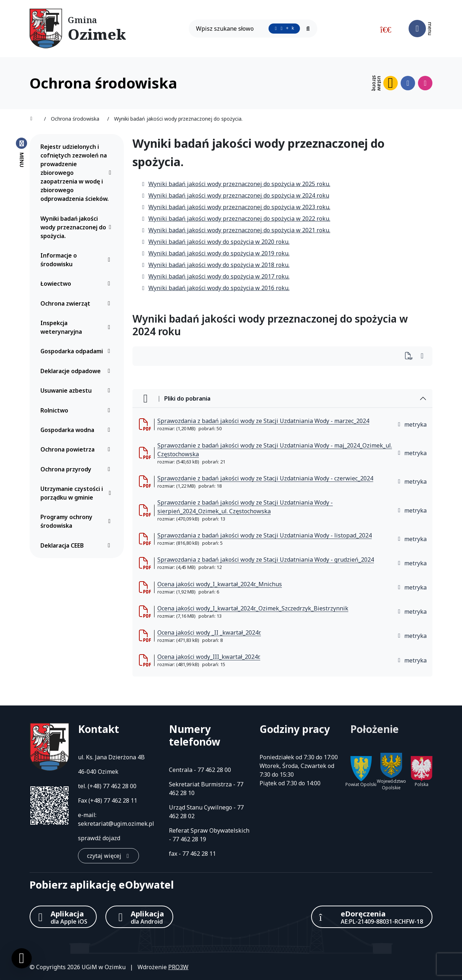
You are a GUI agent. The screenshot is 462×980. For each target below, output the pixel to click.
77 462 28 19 (189, 839)
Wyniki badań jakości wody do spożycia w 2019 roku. (215, 253)
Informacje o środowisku (77, 260)
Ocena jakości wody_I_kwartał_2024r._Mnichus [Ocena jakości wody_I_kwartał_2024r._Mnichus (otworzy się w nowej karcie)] (220, 584)
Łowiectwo (77, 284)
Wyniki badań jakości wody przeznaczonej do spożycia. (77, 227)
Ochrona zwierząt (77, 303)
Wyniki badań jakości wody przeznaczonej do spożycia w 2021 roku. (236, 230)
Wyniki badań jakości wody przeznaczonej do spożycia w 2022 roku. (236, 219)
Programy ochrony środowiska (77, 521)
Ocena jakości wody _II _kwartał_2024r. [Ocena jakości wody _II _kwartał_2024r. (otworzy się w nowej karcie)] (209, 633)
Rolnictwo (77, 410)
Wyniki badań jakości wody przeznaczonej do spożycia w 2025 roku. (236, 184)
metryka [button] (412, 424)
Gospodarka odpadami (77, 351)
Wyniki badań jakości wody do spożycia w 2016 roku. (215, 288)
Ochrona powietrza (77, 449)
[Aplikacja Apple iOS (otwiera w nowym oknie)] (63, 917)
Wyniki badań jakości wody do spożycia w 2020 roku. (215, 242)
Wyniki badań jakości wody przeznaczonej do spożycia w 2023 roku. (236, 207)
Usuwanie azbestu (77, 390)
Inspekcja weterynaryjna (77, 327)
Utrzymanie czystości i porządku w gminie (77, 493)
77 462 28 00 (120, 786)
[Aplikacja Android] (139, 917)
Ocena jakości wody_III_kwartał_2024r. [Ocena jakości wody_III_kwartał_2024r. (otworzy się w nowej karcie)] (209, 657)
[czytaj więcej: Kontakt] (108, 856)
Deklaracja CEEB (77, 545)
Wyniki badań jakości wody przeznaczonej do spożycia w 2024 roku (235, 195)
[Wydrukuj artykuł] (411, 356)
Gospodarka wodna (77, 430)
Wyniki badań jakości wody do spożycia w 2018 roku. (215, 265)
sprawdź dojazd (99, 838)
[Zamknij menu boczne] (21, 152)
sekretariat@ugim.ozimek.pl (116, 824)
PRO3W (178, 967)
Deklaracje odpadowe (77, 371)
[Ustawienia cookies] (22, 958)
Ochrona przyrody (77, 469)
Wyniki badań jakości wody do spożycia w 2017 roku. (215, 276)
